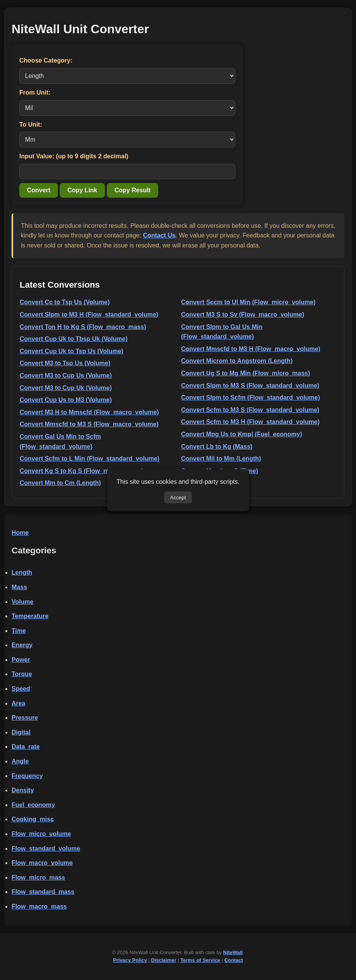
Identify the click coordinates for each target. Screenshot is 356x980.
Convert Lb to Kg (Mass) (217, 447)
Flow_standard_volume (46, 849)
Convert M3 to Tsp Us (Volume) (65, 363)
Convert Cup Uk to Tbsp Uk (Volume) (74, 339)
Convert (39, 190)
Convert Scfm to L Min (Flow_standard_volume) (89, 459)
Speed (21, 689)
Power (21, 660)
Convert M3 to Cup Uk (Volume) (66, 388)
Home (20, 533)
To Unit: (31, 125)
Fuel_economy (33, 805)
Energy (22, 645)
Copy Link (82, 190)
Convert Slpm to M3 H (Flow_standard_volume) (89, 315)
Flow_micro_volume (41, 834)
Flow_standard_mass (43, 892)
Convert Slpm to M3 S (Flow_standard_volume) (250, 386)
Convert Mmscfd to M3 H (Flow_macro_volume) (251, 349)
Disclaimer (164, 960)
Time (19, 631)
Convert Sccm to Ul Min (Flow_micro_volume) (249, 302)
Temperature (30, 616)
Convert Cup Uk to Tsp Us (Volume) (72, 351)
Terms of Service (200, 960)
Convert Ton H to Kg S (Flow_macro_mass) (83, 327)
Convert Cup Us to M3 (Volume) (66, 400)
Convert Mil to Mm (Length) (221, 459)
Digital (21, 732)
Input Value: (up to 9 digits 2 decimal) (74, 156)
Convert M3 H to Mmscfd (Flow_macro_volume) (89, 412)
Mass (19, 587)
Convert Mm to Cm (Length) (60, 483)
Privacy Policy (130, 960)
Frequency (27, 776)
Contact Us (159, 235)
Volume (23, 602)
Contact (234, 960)
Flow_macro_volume (42, 863)
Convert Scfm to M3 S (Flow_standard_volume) (250, 410)
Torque (22, 674)
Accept (178, 497)
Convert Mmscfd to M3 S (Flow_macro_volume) (89, 424)
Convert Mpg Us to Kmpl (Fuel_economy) (242, 434)
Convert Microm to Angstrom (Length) (237, 361)
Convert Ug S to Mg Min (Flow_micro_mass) (246, 373)
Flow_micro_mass (38, 877)
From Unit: (35, 92)
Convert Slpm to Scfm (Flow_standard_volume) (251, 398)
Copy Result (132, 190)
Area (19, 703)
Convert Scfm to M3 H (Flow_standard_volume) (251, 422)
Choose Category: (46, 60)
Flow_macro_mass (39, 906)
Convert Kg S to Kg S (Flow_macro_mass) (81, 471)
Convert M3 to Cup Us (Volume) (66, 376)
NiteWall (233, 952)
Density (23, 790)
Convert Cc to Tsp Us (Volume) (65, 302)
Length (22, 572)
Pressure (25, 718)
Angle (20, 761)
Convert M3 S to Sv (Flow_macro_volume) (243, 315)
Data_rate (26, 747)
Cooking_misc (33, 819)
